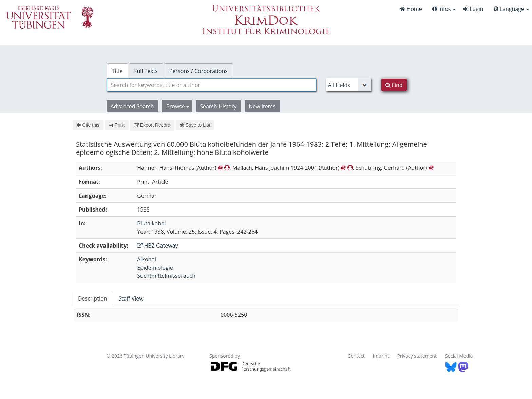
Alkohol (147, 259)
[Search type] (348, 85)
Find (394, 85)
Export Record (152, 125)
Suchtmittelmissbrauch (166, 276)
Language (511, 9)
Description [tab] (92, 298)
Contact (356, 356)
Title (117, 71)
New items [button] (262, 106)
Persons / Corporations (198, 71)
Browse (177, 106)
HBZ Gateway (157, 246)
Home (411, 9)
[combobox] (211, 85)
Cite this (88, 125)
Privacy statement (417, 356)
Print (117, 125)
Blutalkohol (151, 223)
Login (473, 9)
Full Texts (146, 71)
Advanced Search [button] (132, 106)
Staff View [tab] (131, 298)
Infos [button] (444, 9)
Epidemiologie (155, 268)
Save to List (195, 125)
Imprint (381, 356)
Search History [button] (218, 106)
